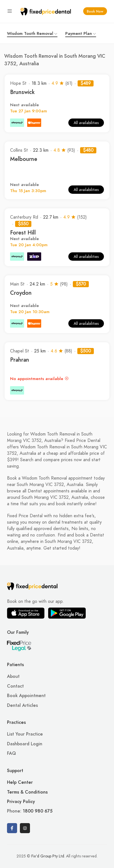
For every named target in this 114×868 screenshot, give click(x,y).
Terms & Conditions (27, 792)
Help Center (20, 782)
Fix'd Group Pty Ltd (48, 856)
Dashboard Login (25, 744)
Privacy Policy (21, 802)
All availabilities (86, 123)
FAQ (11, 753)
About (13, 676)
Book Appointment (26, 696)
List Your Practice (25, 734)
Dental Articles (22, 705)
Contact (15, 686)
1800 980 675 (38, 811)
